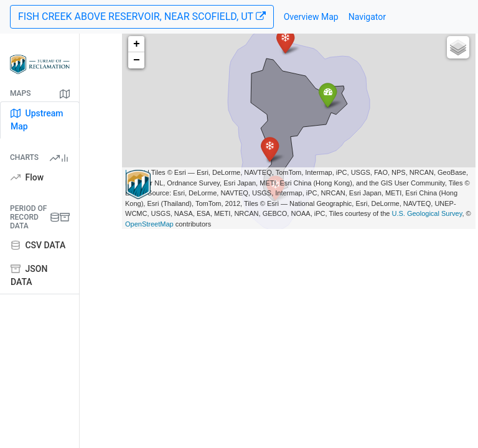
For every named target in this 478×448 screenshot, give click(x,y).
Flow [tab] (27, 177)
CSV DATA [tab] (38, 245)
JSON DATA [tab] (29, 275)
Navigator (367, 17)
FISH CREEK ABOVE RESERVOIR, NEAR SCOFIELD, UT (142, 16)
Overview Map (311, 17)
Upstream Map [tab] (37, 120)
